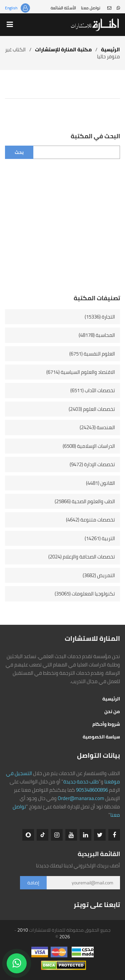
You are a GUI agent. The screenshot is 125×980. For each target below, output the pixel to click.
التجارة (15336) (100, 317)
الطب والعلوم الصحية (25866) (85, 501)
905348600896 (92, 790)
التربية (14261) (100, 538)
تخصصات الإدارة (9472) (92, 464)
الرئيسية (110, 49)
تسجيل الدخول (25, 8)
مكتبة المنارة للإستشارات (63, 49)
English (11, 8)
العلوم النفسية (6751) (92, 354)
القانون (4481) (100, 483)
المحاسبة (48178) (97, 335)
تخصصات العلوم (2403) (92, 409)
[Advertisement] (62, 231)
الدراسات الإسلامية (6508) (89, 446)
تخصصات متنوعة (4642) (90, 520)
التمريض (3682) (99, 575)
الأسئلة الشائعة (63, 8)
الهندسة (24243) (97, 427)
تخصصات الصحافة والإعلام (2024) (82, 557)
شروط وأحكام (106, 724)
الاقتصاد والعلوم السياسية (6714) (81, 372)
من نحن (112, 711)
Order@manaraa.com (81, 798)
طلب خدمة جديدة (81, 782)
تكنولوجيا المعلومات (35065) (85, 594)
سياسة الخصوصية (101, 737)
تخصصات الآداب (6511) (93, 390)
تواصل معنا (91, 8)
